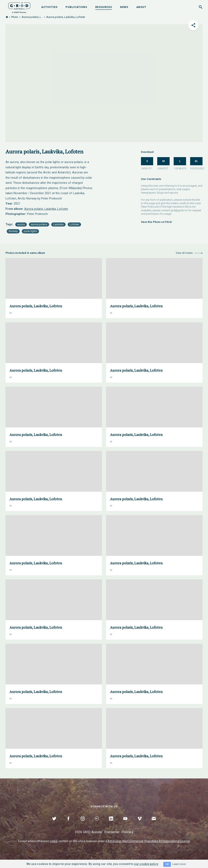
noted (54, 841)
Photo (15, 17)
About (141, 7)
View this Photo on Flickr (157, 222)
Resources (104, 7)
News (124, 7)
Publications (76, 7)
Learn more (179, 864)
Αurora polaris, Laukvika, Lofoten (46, 209)
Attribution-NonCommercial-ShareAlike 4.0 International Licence (149, 841)
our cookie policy (146, 864)
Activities (49, 7)
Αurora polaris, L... (32, 17)
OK (167, 864)
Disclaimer (112, 832)
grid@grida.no (179, 210)
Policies (127, 832)
